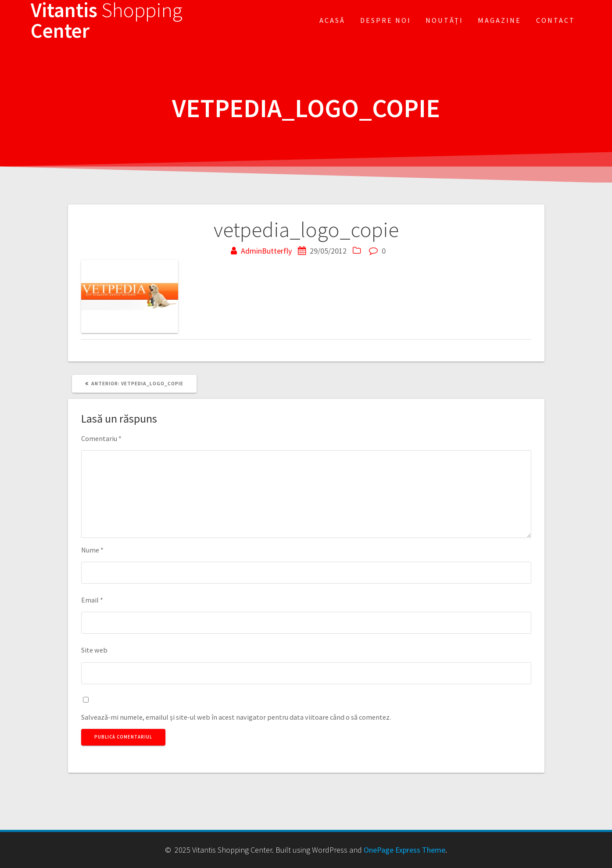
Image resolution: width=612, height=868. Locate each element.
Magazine (499, 20)
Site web (94, 650)
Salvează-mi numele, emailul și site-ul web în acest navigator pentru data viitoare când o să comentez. (236, 717)
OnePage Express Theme (404, 850)
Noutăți (444, 20)
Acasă (332, 20)
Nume (92, 550)
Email (92, 600)
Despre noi (386, 20)
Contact (556, 20)
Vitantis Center (107, 21)
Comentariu (101, 438)
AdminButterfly (266, 251)
